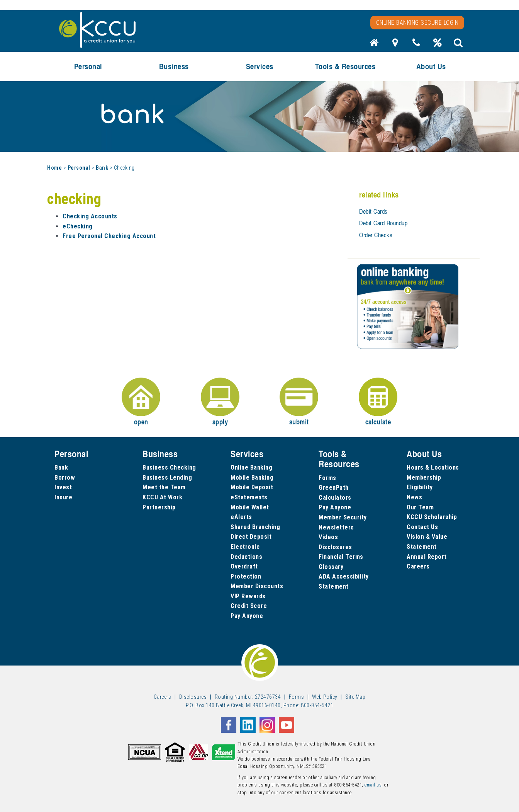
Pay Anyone (247, 616)
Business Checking (169, 467)
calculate (378, 402)
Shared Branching (255, 527)
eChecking (78, 226)
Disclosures (335, 547)
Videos (328, 537)
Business (174, 66)
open (141, 402)
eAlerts (241, 517)
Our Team (420, 507)
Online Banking (251, 467)
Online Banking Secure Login (417, 23)
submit (299, 402)
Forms (327, 478)
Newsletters (336, 527)
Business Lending (167, 477)
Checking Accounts (90, 216)
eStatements (249, 497)
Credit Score (249, 606)
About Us (431, 66)
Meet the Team (164, 487)
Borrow (65, 477)
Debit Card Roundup (383, 223)
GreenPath (334, 488)
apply (220, 402)
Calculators (335, 498)
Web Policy (325, 697)
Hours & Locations (433, 467)
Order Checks (376, 235)
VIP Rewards (248, 596)
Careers (418, 566)
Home (54, 168)
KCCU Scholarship (432, 517)
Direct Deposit (251, 537)
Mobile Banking (252, 477)
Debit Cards (373, 211)
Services (260, 66)
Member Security (343, 517)
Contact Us (422, 527)
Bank (102, 168)
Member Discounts (257, 586)
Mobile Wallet (250, 507)
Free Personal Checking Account (109, 236)
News (414, 497)
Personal (88, 66)
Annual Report (427, 557)
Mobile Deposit (252, 487)
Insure (63, 497)
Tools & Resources (345, 66)
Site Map (355, 697)
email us (373, 785)
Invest (63, 487)
